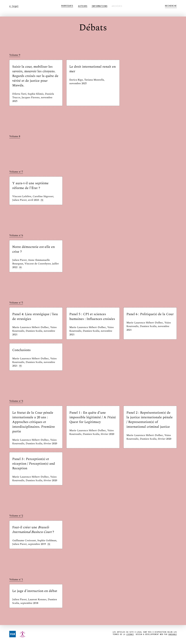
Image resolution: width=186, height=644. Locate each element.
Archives (117, 6)
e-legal (14, 6)
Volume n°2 (16, 516)
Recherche (171, 6)
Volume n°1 (16, 580)
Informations (99, 6)
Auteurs (83, 6)
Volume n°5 (16, 303)
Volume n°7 (16, 172)
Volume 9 (15, 55)
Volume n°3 (16, 401)
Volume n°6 (16, 235)
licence (130, 634)
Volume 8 (15, 136)
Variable (173, 634)
